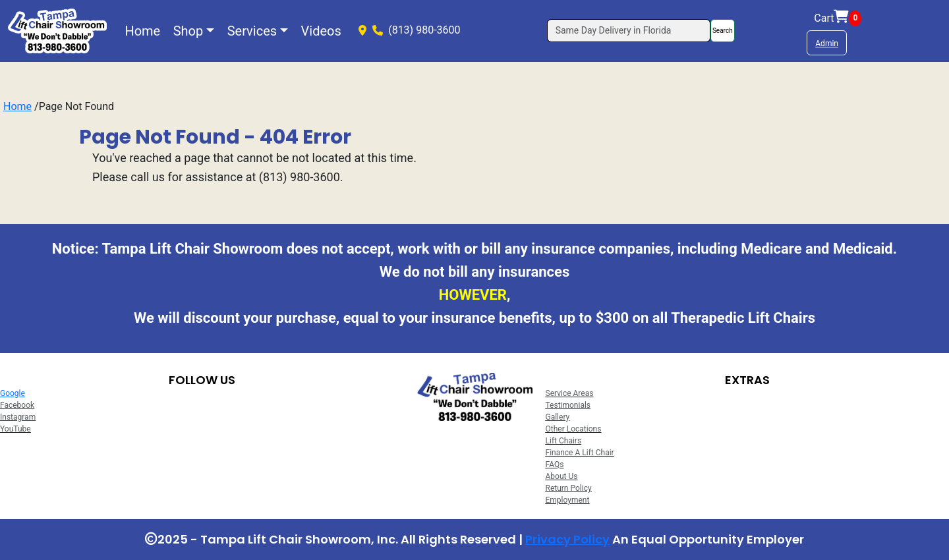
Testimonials (568, 405)
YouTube (15, 429)
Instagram (18, 417)
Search (723, 31)
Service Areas (570, 393)
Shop (188, 31)
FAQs (555, 464)
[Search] (629, 31)
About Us (562, 476)
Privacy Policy (567, 539)
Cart (838, 18)
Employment (568, 500)
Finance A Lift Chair (580, 453)
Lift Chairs (564, 441)
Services (252, 31)
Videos (321, 31)
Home (142, 31)
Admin (827, 43)
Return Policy (569, 488)
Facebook (17, 405)
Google (13, 393)
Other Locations (574, 429)
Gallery (558, 417)
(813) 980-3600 (424, 30)
